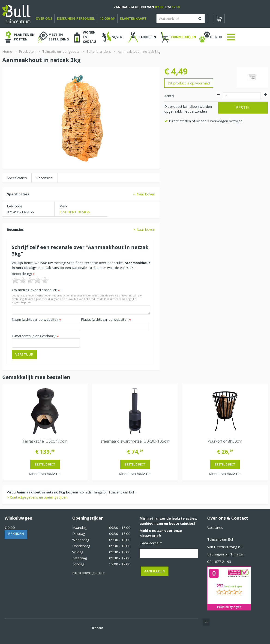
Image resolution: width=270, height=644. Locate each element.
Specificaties (17, 178)
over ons (44, 18)
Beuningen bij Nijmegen (226, 554)
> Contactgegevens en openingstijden (37, 497)
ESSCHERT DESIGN (75, 212)
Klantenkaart (133, 18)
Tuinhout (97, 628)
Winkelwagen (18, 518)
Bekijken (16, 533)
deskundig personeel (76, 18)
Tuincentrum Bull (220, 539)
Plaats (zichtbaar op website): (106, 319)
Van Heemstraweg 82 (225, 547)
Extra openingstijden (89, 573)
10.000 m (107, 18)
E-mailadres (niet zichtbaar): (35, 336)
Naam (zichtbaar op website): (36, 319)
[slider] (30, 280)
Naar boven (146, 194)
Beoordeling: (23, 274)
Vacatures (215, 527)
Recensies (44, 178)
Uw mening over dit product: (36, 290)
